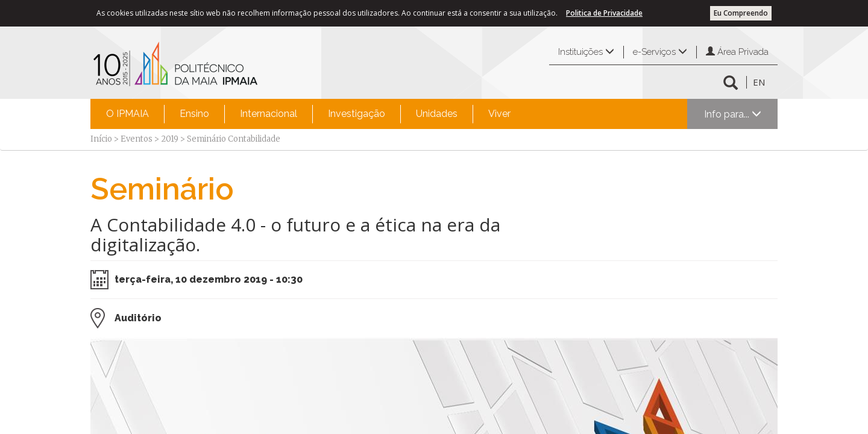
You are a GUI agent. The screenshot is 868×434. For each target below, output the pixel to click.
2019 (170, 139)
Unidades (437, 114)
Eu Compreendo (741, 13)
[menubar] (308, 114)
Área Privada (737, 52)
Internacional (269, 114)
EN (759, 82)
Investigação (357, 114)
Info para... (733, 114)
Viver (499, 114)
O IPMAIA (127, 114)
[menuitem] (127, 114)
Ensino (194, 114)
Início (101, 139)
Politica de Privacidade (604, 13)
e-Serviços (660, 52)
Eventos (137, 139)
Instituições (586, 52)
